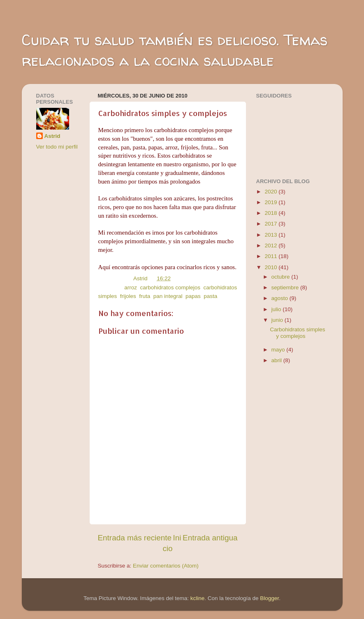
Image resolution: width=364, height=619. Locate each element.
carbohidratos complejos (170, 287)
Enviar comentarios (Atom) (166, 566)
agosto (281, 298)
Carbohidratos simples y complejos (297, 333)
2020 (271, 192)
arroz (131, 287)
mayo (279, 350)
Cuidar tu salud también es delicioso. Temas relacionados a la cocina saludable (175, 50)
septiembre (286, 287)
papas (193, 296)
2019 (271, 202)
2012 (271, 246)
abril (277, 360)
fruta (145, 296)
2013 (271, 235)
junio (278, 320)
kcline (198, 598)
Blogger (269, 598)
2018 (271, 213)
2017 (271, 224)
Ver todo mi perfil (57, 147)
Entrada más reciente (135, 538)
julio (277, 309)
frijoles (128, 296)
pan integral (168, 296)
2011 (271, 256)
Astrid (52, 136)
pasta (210, 296)
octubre (282, 277)
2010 (271, 267)
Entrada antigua (210, 538)
